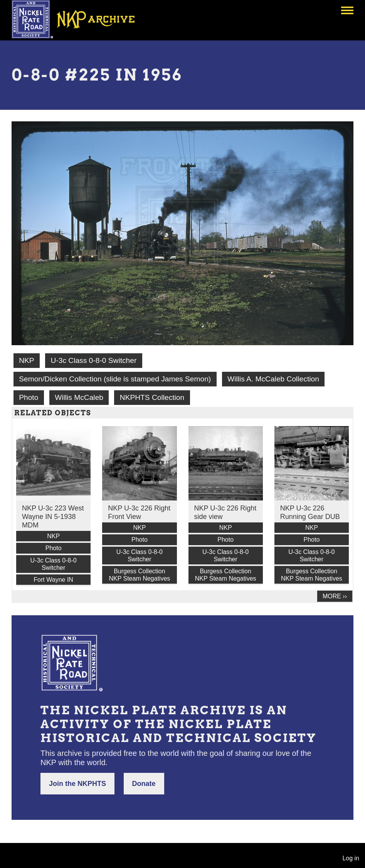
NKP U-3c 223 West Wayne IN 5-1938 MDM (53, 517)
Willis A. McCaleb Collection (273, 379)
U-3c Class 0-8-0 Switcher (93, 360)
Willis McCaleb (79, 397)
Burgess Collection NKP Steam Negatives (139, 575)
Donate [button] (144, 784)
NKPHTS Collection (152, 397)
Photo (29, 397)
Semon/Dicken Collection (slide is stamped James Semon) (115, 379)
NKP (26, 360)
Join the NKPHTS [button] (77, 784)
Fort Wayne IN (53, 580)
